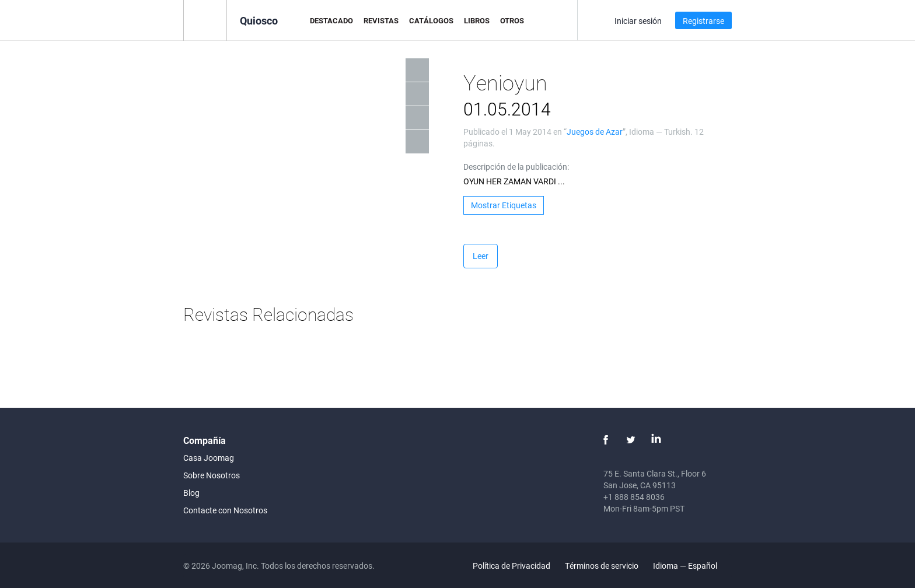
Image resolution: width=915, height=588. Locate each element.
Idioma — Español (692, 566)
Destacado (331, 20)
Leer (481, 256)
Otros (512, 20)
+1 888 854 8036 (634, 497)
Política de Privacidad (511, 566)
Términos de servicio (602, 566)
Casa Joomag (209, 458)
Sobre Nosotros (212, 475)
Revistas (381, 20)
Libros (477, 20)
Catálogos (431, 20)
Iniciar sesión (638, 21)
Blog (191, 493)
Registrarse (703, 21)
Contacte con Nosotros (225, 510)
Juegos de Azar (595, 132)
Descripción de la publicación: (516, 167)
